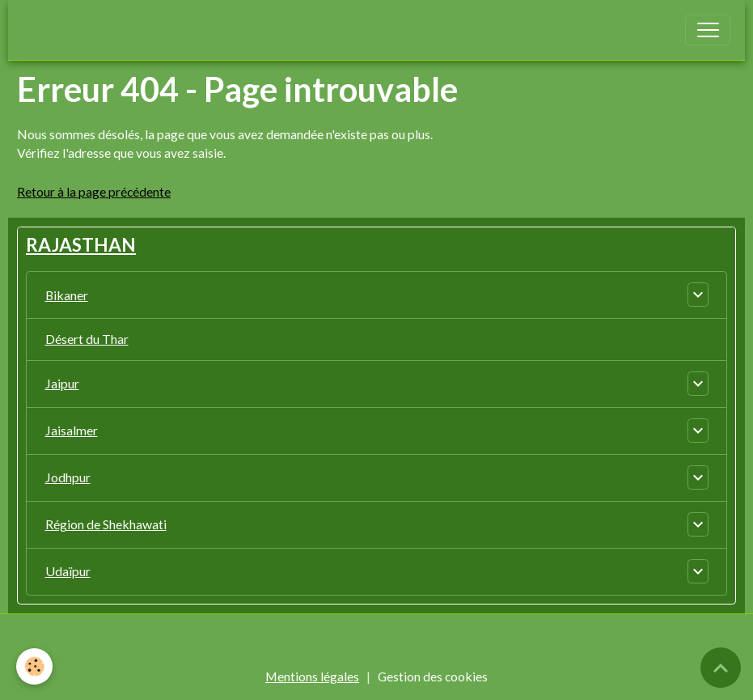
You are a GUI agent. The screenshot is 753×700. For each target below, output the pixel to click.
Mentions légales (312, 676)
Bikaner (67, 295)
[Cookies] (34, 666)
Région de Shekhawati (106, 524)
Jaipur (62, 383)
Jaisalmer (72, 430)
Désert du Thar (87, 339)
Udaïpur (68, 571)
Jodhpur (68, 477)
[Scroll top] (721, 668)
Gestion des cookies (433, 676)
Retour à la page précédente (94, 191)
